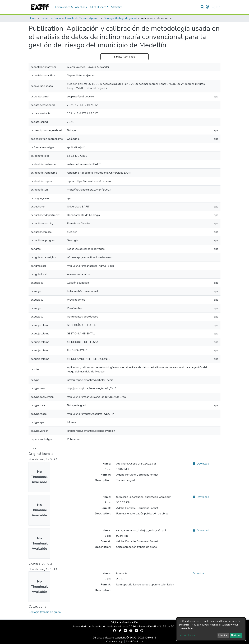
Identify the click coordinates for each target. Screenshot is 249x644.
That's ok (236, 635)
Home (32, 18)
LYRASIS (151, 638)
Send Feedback (135, 641)
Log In (214, 7)
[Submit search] (202, 7)
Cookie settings (115, 641)
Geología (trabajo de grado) (120, 18)
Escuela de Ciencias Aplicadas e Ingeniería (82, 18)
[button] (207, 7)
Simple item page (124, 57)
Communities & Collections (71, 7)
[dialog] (211, 629)
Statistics (117, 7)
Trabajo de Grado (51, 18)
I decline (223, 635)
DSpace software (103, 638)
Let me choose (187, 635)
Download (201, 464)
